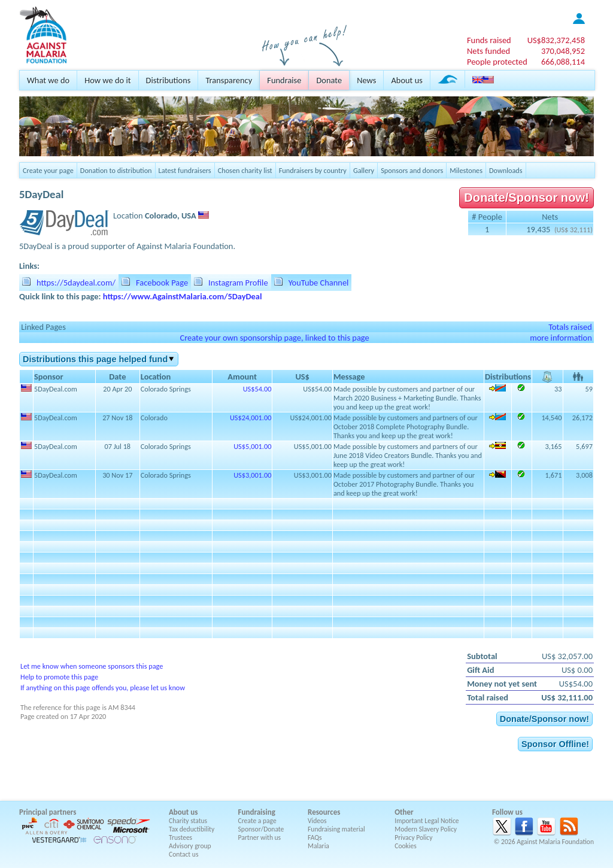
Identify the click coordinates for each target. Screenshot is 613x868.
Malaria (318, 846)
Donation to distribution (116, 170)
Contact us (183, 854)
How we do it (107, 80)
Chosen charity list (245, 170)
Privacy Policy (413, 837)
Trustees (180, 837)
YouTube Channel (319, 283)
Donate (329, 80)
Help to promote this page (59, 677)
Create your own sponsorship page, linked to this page (274, 338)
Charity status (188, 821)
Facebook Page (162, 283)
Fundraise (284, 80)
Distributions (169, 80)
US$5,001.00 (252, 446)
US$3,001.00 (252, 475)
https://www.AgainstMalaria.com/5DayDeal (183, 296)
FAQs (315, 837)
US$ (556, 40)
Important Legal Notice (427, 821)
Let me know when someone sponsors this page (92, 666)
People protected (497, 62)
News (366, 80)
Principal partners (48, 812)
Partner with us (260, 837)
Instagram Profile (238, 283)
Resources (324, 812)
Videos (317, 821)
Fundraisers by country (313, 170)
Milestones (466, 170)
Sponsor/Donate (261, 829)
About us (406, 80)
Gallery (364, 170)
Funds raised (489, 40)
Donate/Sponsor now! (526, 198)
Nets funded (488, 51)
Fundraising (257, 812)
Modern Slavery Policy (426, 829)
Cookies (406, 846)
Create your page (48, 170)
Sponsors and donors (412, 170)
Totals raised (570, 327)
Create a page (257, 821)
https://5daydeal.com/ (76, 283)
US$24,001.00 (251, 418)
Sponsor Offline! (555, 744)
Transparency (229, 80)
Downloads (506, 170)
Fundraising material (336, 829)
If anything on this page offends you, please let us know (103, 688)
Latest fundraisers (185, 170)
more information (561, 338)
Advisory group (190, 846)
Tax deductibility (192, 829)
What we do (48, 80)
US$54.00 (257, 389)
